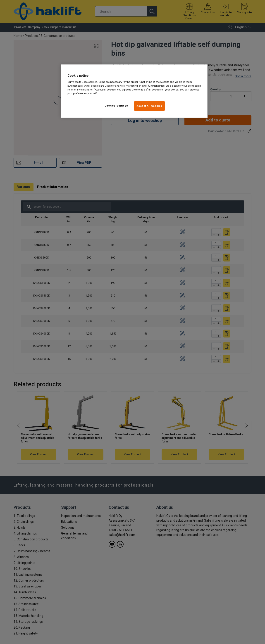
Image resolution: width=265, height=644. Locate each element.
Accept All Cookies (149, 106)
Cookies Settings (116, 106)
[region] (134, 91)
